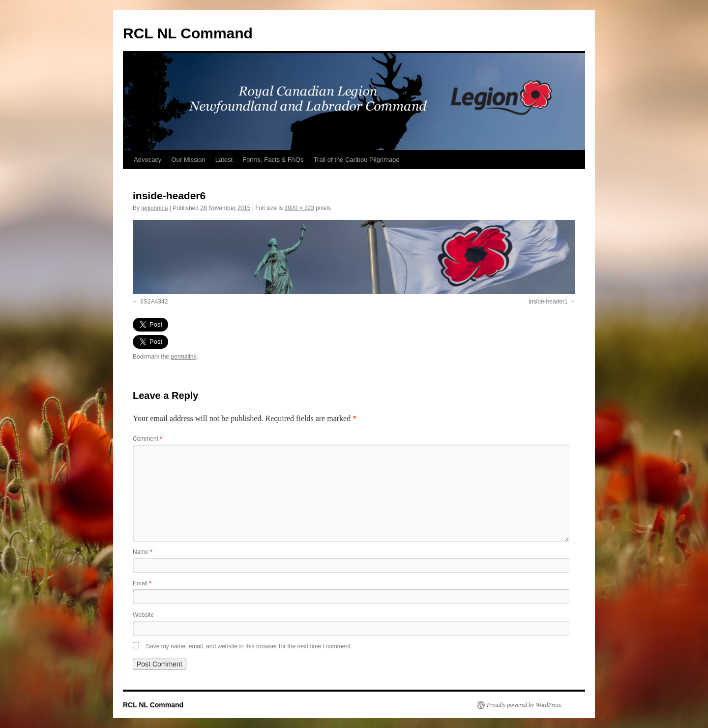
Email (142, 583)
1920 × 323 (299, 208)
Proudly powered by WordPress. (525, 705)
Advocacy (147, 160)
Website (143, 615)
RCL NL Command (188, 33)
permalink (183, 357)
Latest (224, 160)
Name (143, 552)
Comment (147, 439)
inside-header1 (548, 302)
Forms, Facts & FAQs (273, 160)
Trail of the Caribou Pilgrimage (356, 160)
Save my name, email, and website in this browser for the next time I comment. (249, 646)
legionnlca (154, 208)
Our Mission (188, 160)
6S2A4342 (154, 302)
